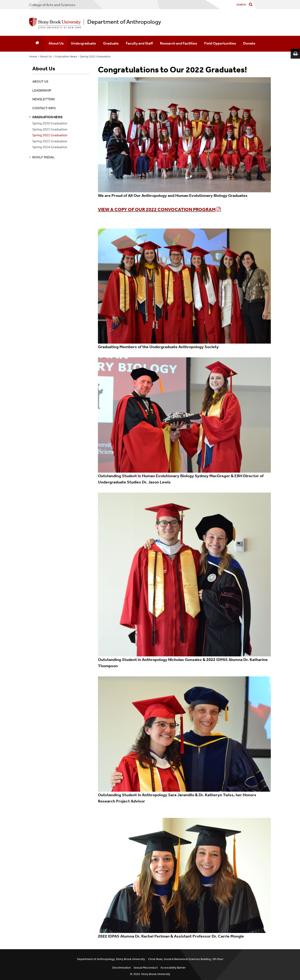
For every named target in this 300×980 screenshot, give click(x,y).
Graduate (111, 43)
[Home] (37, 44)
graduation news (47, 117)
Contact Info (44, 108)
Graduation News (66, 57)
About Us (56, 43)
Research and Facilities (179, 43)
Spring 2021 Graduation (50, 129)
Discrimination (122, 968)
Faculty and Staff (139, 43)
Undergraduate (83, 43)
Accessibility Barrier (173, 968)
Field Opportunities (220, 43)
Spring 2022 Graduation (95, 57)
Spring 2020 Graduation (50, 123)
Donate (249, 43)
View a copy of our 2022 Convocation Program (157, 209)
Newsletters (44, 99)
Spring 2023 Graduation (50, 141)
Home (33, 57)
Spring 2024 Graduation (50, 147)
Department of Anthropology (124, 22)
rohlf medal (43, 157)
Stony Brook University (156, 974)
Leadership (42, 90)
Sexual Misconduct (146, 968)
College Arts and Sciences (52, 5)
